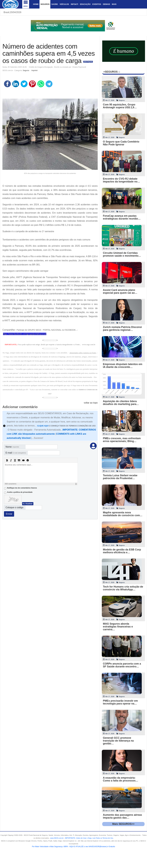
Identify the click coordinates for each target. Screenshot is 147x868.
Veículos (64, 4)
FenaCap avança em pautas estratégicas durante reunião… (122, 217)
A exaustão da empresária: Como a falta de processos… (121, 779)
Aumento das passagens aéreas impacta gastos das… (122, 816)
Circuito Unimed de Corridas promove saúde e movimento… (122, 254)
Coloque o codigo (14, 507)
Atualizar (29, 504)
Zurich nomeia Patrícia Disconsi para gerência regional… (122, 329)
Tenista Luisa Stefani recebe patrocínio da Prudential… (120, 477)
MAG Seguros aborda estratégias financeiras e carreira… (118, 627)
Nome (12, 447)
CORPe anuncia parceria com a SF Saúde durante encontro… (122, 665)
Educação (85, 4)
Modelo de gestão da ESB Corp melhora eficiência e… (122, 551)
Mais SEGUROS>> (123, 824)
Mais (114, 4)
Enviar (9, 514)
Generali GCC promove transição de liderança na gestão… (118, 741)
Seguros (45, 4)
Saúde (55, 4)
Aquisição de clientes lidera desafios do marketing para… (121, 403)
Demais (107, 4)
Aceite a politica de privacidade (20, 492)
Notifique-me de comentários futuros (22, 488)
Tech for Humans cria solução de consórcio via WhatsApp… (123, 588)
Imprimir (34, 70)
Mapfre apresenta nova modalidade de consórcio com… (123, 514)
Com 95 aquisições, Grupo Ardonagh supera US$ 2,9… (120, 106)
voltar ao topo (91, 403)
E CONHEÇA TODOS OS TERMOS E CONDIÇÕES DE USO (66, 426)
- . (89, 838)
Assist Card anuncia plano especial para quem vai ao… (120, 291)
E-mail (16, 453)
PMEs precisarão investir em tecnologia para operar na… (120, 702)
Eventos (97, 4)
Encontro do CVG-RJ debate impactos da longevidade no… (121, 180)
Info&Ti (74, 4)
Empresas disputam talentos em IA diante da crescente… (123, 366)
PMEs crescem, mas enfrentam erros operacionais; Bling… (122, 440)
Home (36, 4)
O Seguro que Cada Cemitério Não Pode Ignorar (121, 143)
